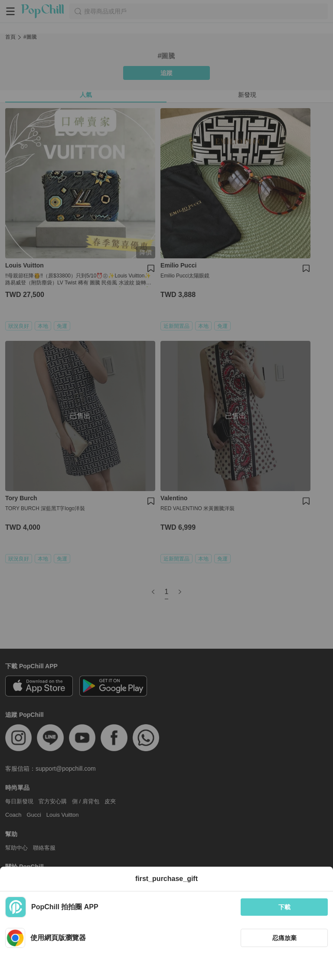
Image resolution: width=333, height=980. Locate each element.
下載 (284, 907)
